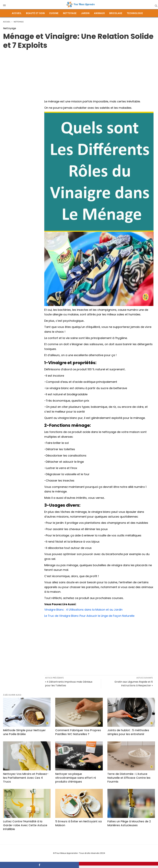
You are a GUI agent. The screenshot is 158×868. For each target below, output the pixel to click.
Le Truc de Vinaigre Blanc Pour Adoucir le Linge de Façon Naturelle (89, 616)
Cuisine (54, 13)
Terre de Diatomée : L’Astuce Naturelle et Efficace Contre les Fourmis (129, 778)
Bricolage (116, 13)
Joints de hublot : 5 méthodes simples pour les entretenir (128, 732)
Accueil (17, 13)
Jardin (85, 13)
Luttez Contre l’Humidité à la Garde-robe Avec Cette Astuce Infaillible (25, 825)
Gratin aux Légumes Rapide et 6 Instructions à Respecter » (134, 684)
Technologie (135, 13)
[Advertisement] (79, 71)
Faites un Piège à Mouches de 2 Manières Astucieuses (129, 823)
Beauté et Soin (35, 13)
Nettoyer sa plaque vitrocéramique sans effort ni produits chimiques (76, 778)
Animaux (100, 13)
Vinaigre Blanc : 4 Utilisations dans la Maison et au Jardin (83, 610)
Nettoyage (70, 13)
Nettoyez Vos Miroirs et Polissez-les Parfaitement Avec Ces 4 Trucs (26, 778)
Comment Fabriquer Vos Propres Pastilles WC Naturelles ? (78, 732)
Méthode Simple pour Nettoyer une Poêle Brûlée (24, 732)
